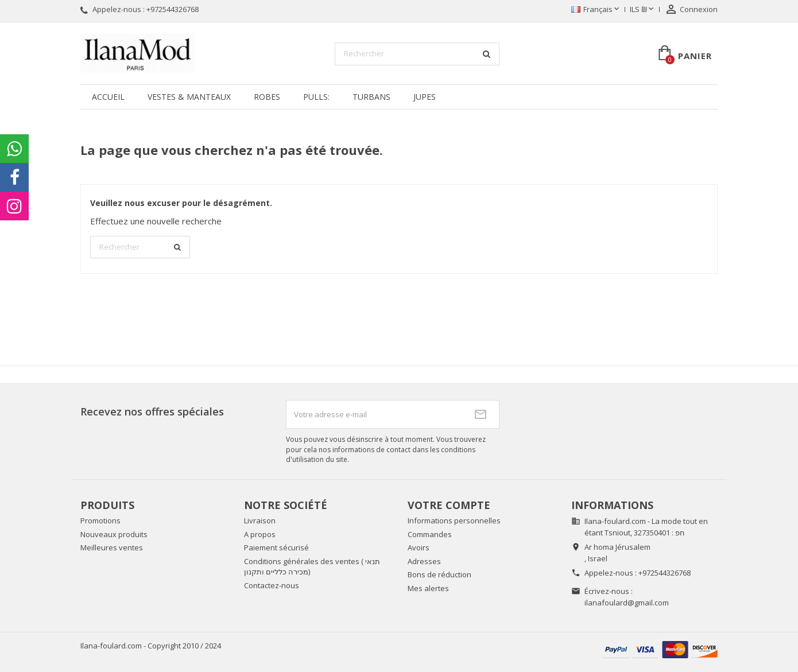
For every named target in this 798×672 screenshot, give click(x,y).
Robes (267, 97)
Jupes (425, 97)
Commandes (430, 534)
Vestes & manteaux (189, 97)
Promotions (100, 520)
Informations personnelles (454, 520)
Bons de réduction (439, 574)
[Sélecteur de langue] (596, 10)
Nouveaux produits (114, 534)
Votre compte (449, 505)
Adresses (424, 561)
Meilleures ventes (112, 547)
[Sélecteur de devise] (643, 10)
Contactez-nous (272, 585)
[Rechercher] (417, 54)
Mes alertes (428, 588)
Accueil (108, 97)
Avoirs (419, 547)
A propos (260, 534)
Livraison (260, 520)
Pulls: (316, 97)
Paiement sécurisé (276, 547)
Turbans (371, 97)
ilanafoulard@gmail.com (627, 603)
